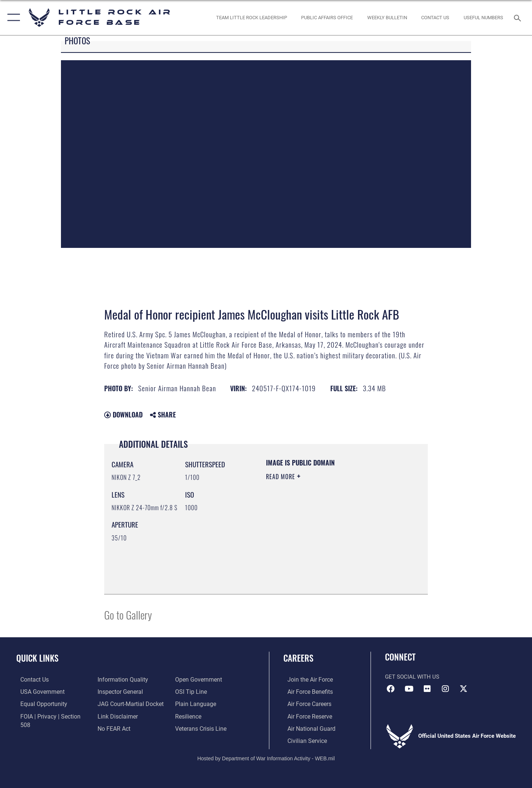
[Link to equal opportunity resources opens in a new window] (38, 703)
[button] (12, 18)
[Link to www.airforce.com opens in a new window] (305, 679)
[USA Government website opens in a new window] (37, 691)
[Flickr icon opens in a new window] (427, 689)
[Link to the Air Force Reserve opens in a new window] (305, 716)
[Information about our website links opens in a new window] (116, 703)
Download (123, 415)
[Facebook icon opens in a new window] (391, 689)
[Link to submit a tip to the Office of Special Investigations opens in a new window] (191, 679)
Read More (282, 477)
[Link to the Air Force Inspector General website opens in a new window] (118, 679)
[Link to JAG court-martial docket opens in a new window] (128, 691)
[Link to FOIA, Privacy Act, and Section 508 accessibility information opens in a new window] (50, 716)
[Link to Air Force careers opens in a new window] (305, 703)
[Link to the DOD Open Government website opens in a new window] (118, 728)
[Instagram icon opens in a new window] (445, 689)
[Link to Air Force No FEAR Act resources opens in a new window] (112, 716)
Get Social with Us (412, 677)
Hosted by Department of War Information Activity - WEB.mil (266, 757)
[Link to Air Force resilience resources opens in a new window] (189, 703)
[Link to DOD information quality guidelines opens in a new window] (40, 728)
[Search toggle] (519, 17)
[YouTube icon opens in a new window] (409, 689)
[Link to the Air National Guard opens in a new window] (306, 728)
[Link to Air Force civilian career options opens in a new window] (302, 740)
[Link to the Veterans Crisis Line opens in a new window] (201, 716)
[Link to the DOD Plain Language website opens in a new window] (195, 691)
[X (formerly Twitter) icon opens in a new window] (464, 689)
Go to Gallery (128, 615)
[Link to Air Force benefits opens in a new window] (305, 691)
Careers (298, 658)
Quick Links (37, 658)
